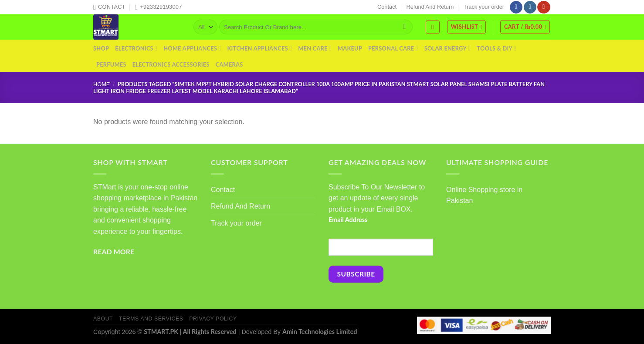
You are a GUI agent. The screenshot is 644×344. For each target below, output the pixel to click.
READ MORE (114, 251)
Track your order (484, 7)
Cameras (229, 64)
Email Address (348, 220)
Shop (101, 48)
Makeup (350, 48)
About (103, 319)
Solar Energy (448, 48)
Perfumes (111, 64)
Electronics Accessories (171, 64)
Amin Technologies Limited (320, 332)
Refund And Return (430, 7)
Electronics (136, 48)
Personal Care (393, 48)
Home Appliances (192, 48)
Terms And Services (151, 319)
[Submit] (405, 27)
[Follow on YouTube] (544, 7)
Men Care (315, 48)
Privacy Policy (213, 319)
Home (102, 84)
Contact (387, 7)
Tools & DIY (497, 48)
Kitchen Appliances (259, 48)
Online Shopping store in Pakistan (484, 195)
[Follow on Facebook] (516, 7)
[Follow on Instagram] (530, 7)
